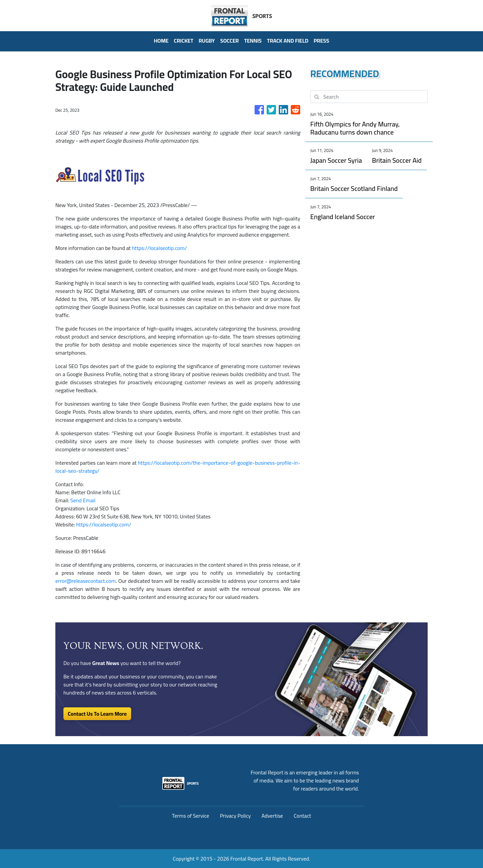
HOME (161, 41)
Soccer (230, 41)
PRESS (321, 41)
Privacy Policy (235, 816)
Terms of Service (191, 816)
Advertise (272, 816)
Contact (303, 816)
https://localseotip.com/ (159, 248)
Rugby (207, 41)
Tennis (253, 41)
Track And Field (288, 41)
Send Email (83, 500)
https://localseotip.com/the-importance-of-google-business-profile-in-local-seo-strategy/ (178, 467)
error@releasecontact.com (86, 581)
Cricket (183, 41)
